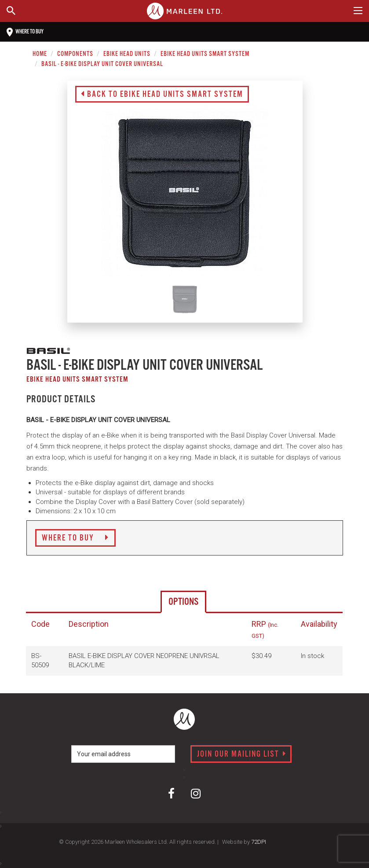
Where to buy (25, 32)
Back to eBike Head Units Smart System (162, 95)
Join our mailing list (242, 754)
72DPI (259, 842)
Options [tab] (183, 602)
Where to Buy (75, 538)
